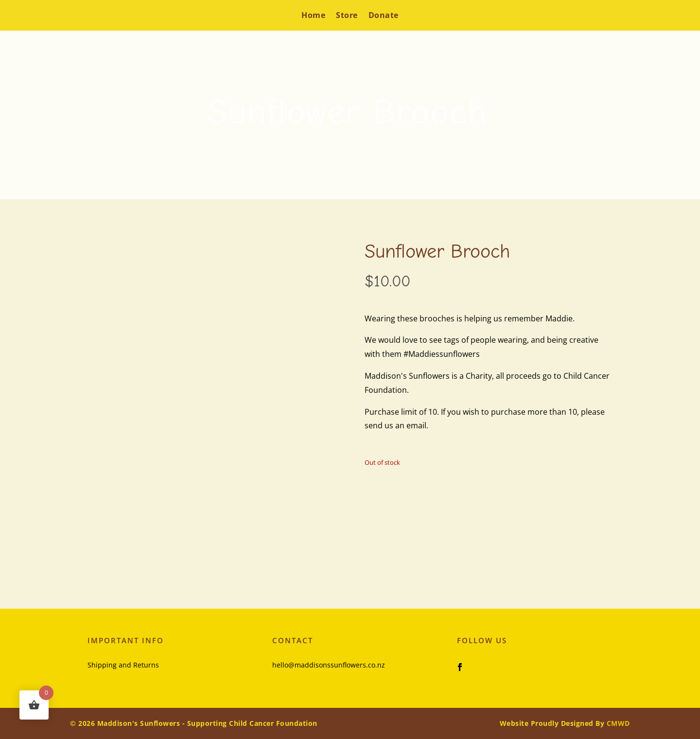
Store (347, 15)
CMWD (618, 723)
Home (313, 15)
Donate (384, 15)
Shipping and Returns (123, 665)
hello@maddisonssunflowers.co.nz (329, 665)
